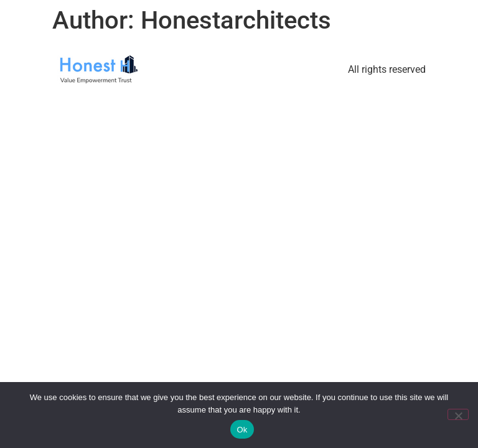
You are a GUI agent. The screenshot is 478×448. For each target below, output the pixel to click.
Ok (242, 430)
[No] (458, 414)
